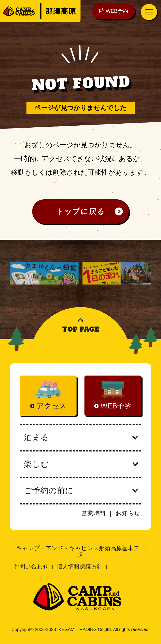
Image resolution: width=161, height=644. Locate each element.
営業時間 (93, 513)
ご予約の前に (81, 490)
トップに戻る (81, 211)
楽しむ (81, 464)
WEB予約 (113, 11)
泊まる (81, 437)
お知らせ (128, 513)
